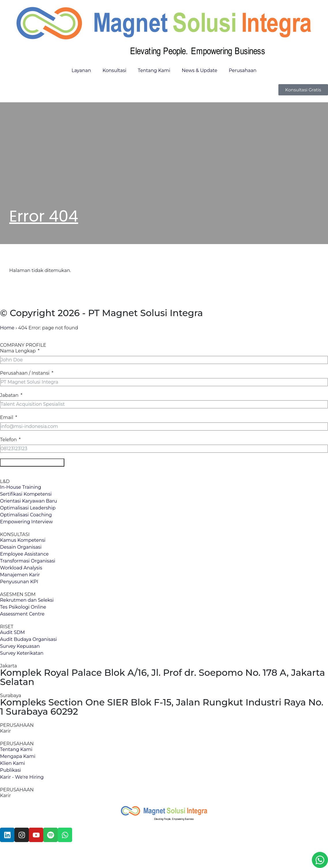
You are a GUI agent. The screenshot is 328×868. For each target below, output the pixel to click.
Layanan (81, 70)
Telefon (8, 440)
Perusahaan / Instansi (25, 373)
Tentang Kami (154, 70)
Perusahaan (243, 70)
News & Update (199, 70)
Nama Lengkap (18, 351)
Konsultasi (114, 70)
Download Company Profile (32, 462)
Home (7, 328)
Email (7, 417)
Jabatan (9, 395)
